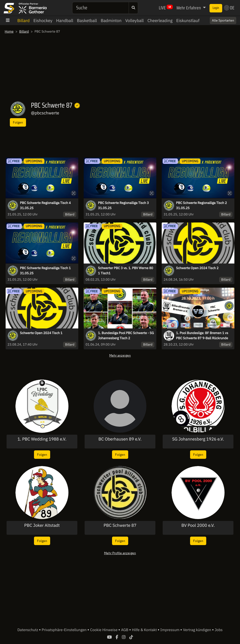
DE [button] (229, 8)
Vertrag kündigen (198, 630)
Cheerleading (160, 21)
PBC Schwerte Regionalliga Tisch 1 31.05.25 (45, 271)
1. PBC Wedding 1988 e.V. (42, 439)
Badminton (111, 21)
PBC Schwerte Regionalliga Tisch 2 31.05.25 (201, 205)
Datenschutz (28, 630)
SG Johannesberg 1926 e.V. (198, 439)
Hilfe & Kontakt (145, 630)
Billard (24, 21)
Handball (65, 21)
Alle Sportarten (223, 20)
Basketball (87, 21)
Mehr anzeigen (120, 355)
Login (216, 8)
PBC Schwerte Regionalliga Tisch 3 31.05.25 (123, 205)
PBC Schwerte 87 (120, 525)
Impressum (170, 630)
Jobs (219, 630)
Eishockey (43, 21)
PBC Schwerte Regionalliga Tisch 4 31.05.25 (45, 205)
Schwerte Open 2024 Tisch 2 (197, 268)
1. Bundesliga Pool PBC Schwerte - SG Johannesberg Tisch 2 (126, 335)
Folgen (18, 122)
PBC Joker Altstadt (42, 525)
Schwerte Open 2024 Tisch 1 (41, 333)
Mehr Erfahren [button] (189, 8)
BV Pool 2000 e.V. (198, 525)
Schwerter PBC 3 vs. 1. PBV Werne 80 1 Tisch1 (126, 271)
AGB (125, 630)
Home (9, 31)
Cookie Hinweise (104, 630)
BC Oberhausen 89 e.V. (120, 439)
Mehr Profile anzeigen (120, 553)
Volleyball (134, 21)
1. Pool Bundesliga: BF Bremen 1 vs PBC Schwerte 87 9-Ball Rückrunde (202, 335)
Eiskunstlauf (188, 21)
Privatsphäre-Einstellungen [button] (65, 630)
